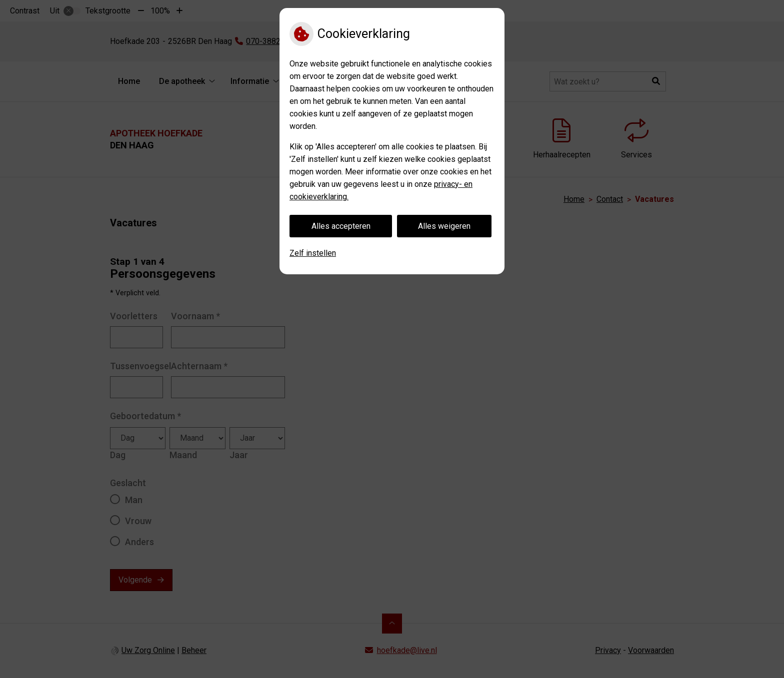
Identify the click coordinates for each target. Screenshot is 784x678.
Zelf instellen (313, 253)
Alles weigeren (444, 226)
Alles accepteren (341, 226)
